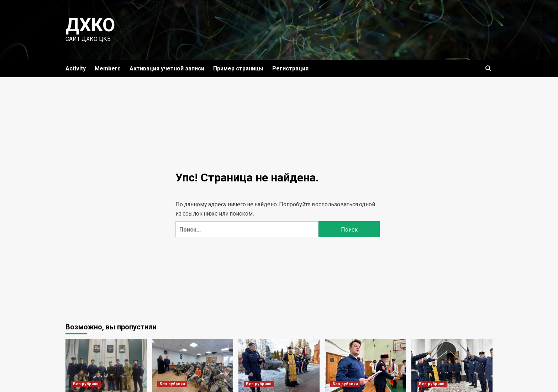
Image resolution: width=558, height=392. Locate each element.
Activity (76, 68)
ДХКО (90, 25)
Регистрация (290, 68)
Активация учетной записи (167, 68)
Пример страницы (238, 68)
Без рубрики (86, 384)
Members (108, 68)
